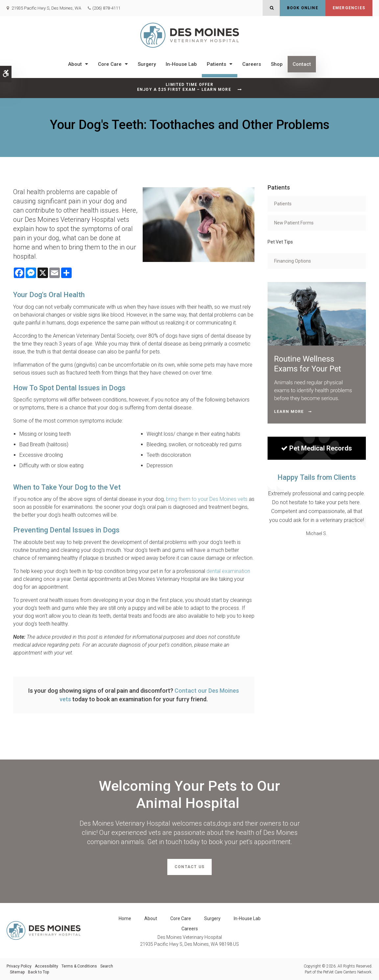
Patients (216, 64)
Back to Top (38, 972)
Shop (277, 64)
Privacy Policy (19, 966)
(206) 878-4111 (106, 8)
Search (107, 966)
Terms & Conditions (79, 966)
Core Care (110, 64)
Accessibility (47, 966)
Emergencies (349, 8)
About (75, 64)
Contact (302, 64)
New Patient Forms (294, 223)
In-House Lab (181, 64)
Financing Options (293, 261)
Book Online (303, 8)
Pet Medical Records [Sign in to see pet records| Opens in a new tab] (317, 448)
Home (125, 918)
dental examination (228, 571)
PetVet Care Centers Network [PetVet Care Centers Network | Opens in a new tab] (347, 972)
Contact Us (189, 867)
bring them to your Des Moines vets (207, 499)
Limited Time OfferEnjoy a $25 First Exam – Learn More (184, 87)
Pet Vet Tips (280, 242)
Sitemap (17, 972)
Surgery (147, 64)
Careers (252, 64)
